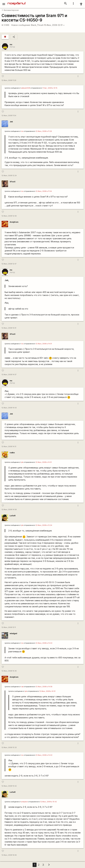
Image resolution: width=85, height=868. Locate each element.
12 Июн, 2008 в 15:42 (48, 802)
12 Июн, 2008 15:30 (9, 671)
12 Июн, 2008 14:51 (9, 447)
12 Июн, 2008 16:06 (9, 855)
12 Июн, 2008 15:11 (9, 627)
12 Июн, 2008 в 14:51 (44, 462)
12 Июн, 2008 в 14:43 (44, 643)
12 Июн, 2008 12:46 (9, 216)
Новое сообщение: (21, 25)
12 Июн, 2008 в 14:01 (44, 344)
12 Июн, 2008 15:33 (9, 748)
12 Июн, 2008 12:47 (9, 264)
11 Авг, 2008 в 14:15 (50, 88)
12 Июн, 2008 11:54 (9, 116)
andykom (25, 802)
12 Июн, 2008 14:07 (9, 375)
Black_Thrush (37, 25)
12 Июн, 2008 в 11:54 (44, 191)
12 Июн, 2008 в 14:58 (44, 687)
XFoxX (13, 182)
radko (12, 453)
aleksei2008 (26, 88)
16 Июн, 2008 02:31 (54, 25)
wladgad (13, 633)
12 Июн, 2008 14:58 (9, 510)
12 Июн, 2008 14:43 (9, 408)
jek (22, 462)
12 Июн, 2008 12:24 (9, 176)
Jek (11, 122)
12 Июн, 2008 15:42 (9, 786)
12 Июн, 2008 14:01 (9, 328)
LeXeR (13, 516)
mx (11, 44)
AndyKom (14, 222)
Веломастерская (10, 10)
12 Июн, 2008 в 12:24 (44, 525)
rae (22, 687)
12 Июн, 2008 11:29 (9, 80)
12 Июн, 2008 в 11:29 (44, 131)
